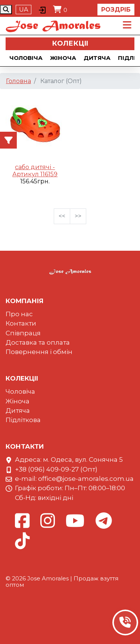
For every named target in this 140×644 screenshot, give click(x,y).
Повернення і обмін (39, 352)
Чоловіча (26, 58)
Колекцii (70, 43)
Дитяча (97, 58)
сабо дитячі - (35, 167)
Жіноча (63, 58)
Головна (18, 81)
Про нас (19, 314)
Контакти (21, 323)
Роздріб (116, 10)
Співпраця (23, 333)
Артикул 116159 (35, 174)
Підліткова (23, 420)
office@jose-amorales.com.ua (86, 479)
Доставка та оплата (38, 342)
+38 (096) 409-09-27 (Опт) (56, 469)
